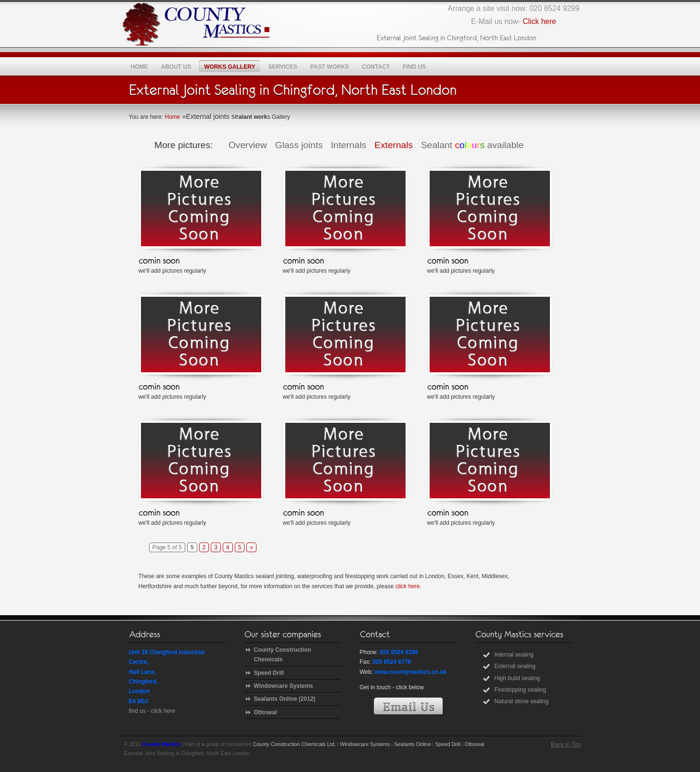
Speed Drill (269, 673)
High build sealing (517, 678)
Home (172, 117)
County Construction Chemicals (283, 655)
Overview (248, 145)
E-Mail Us (408, 706)
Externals (394, 145)
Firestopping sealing (520, 690)
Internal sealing (514, 655)
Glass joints (299, 145)
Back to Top (566, 745)
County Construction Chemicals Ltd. (294, 744)
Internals (349, 145)
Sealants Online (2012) (285, 699)
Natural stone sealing (522, 701)
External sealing (515, 666)
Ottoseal (266, 712)
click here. (408, 586)
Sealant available (472, 145)
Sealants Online (412, 744)
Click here (540, 21)
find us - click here (152, 711)
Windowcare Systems (284, 686)
